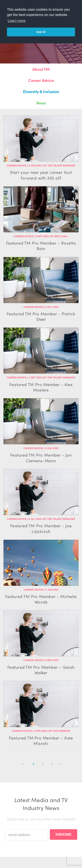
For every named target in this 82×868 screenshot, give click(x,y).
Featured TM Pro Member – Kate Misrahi (41, 741)
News (41, 103)
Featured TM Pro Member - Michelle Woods (41, 599)
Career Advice (41, 80)
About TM (41, 69)
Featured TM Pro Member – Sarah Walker (41, 670)
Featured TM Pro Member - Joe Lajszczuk (41, 528)
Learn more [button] (17, 21)
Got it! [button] (41, 32)
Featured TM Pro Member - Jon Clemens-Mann (41, 458)
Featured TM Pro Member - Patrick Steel (41, 316)
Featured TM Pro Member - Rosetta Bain (41, 246)
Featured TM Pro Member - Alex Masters (41, 387)
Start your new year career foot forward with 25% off (41, 175)
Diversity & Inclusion (41, 91)
